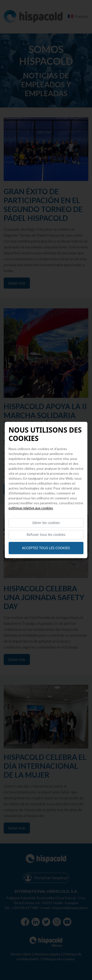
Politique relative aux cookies (31, 508)
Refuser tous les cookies (46, 535)
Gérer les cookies (46, 523)
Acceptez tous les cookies (46, 548)
